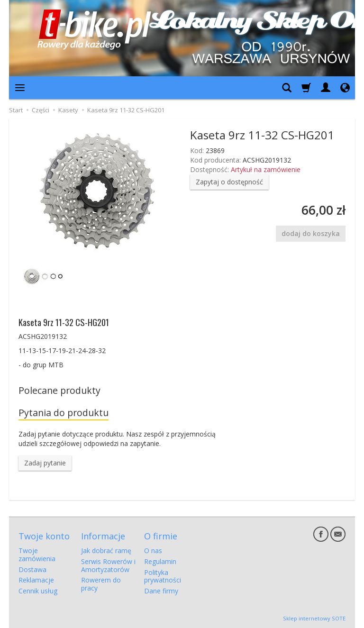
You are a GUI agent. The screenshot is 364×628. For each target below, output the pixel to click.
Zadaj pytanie (45, 463)
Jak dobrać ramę (106, 551)
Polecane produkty (59, 390)
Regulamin (160, 561)
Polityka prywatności (163, 576)
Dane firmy (161, 591)
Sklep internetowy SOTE (314, 618)
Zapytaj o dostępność (229, 182)
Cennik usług (38, 591)
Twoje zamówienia (37, 555)
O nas (153, 551)
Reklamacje (36, 580)
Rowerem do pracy (101, 584)
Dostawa (32, 569)
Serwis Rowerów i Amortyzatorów (108, 565)
